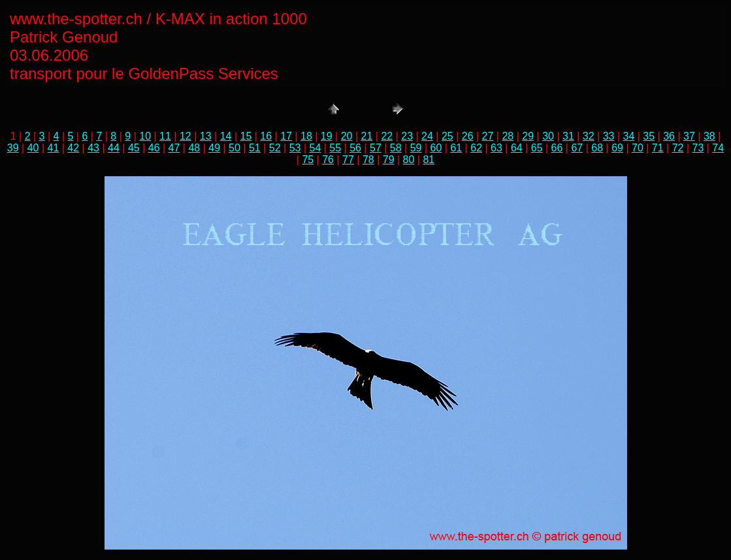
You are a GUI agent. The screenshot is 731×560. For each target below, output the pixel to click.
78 (368, 160)
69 (617, 148)
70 (638, 148)
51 (255, 148)
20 (347, 136)
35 (649, 136)
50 (235, 148)
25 (447, 136)
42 (73, 148)
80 (409, 160)
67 (577, 148)
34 (629, 136)
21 (367, 136)
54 (315, 148)
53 (295, 148)
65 (537, 148)
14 (226, 136)
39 (13, 148)
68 (597, 148)
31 (568, 136)
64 (517, 148)
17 (286, 136)
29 (528, 136)
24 (427, 136)
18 (306, 136)
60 (436, 148)
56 (355, 148)
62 (476, 148)
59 (416, 148)
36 (669, 136)
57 (376, 148)
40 (33, 148)
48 (194, 148)
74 (718, 148)
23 (407, 136)
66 (557, 148)
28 (508, 136)
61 (456, 148)
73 (698, 148)
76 (328, 160)
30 (548, 136)
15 (246, 136)
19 (327, 136)
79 (389, 160)
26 (468, 136)
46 (154, 148)
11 (165, 136)
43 (93, 148)
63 (496, 148)
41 (54, 148)
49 (214, 148)
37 (689, 136)
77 (348, 160)
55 (335, 148)
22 (387, 136)
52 (275, 148)
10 (145, 136)
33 (609, 136)
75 (308, 160)
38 (709, 136)
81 (429, 160)
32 (589, 136)
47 (174, 148)
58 (396, 148)
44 (114, 148)
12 (186, 136)
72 (678, 148)
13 (206, 136)
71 (658, 148)
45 (134, 148)
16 (266, 136)
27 (488, 136)
